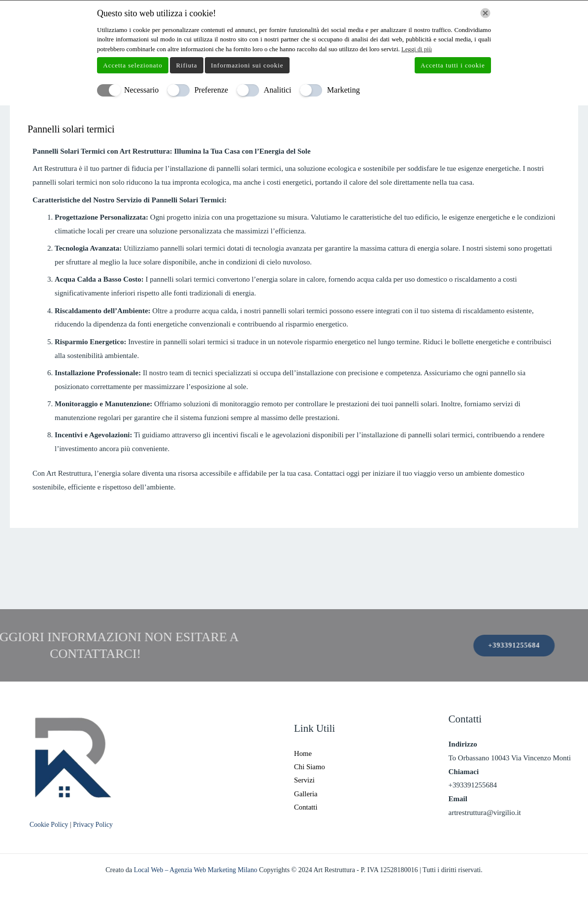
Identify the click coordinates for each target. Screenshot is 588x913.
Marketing (343, 90)
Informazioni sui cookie (247, 65)
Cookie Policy (50, 825)
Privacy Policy (94, 825)
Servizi (305, 780)
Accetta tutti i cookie (453, 65)
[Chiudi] (485, 13)
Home (303, 752)
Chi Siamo (310, 766)
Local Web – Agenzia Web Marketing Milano (196, 870)
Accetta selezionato (132, 65)
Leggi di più (417, 49)
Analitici (278, 90)
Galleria (306, 794)
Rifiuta (186, 65)
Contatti (306, 808)
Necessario (141, 90)
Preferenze (211, 90)
